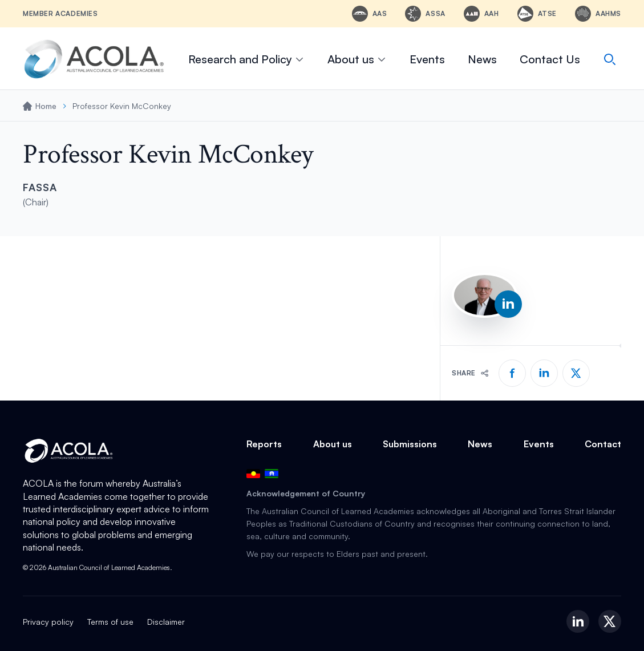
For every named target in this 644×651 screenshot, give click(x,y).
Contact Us (550, 59)
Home (40, 106)
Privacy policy (48, 622)
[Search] (610, 59)
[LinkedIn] (578, 621)
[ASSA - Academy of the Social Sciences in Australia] (425, 14)
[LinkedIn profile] (508, 304)
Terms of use (110, 622)
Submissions (410, 444)
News (482, 59)
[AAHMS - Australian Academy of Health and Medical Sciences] (598, 14)
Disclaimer (166, 622)
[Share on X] (576, 373)
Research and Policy (246, 59)
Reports (264, 444)
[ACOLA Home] (94, 59)
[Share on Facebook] (512, 373)
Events (427, 59)
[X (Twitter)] (610, 621)
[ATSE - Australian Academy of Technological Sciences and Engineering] (537, 14)
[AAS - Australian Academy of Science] (370, 14)
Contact (603, 444)
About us (357, 59)
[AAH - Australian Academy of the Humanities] (481, 14)
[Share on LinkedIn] (544, 373)
